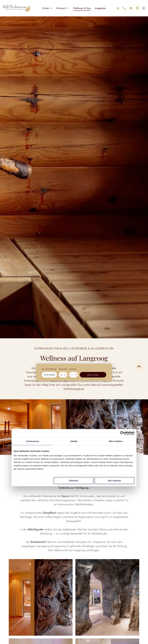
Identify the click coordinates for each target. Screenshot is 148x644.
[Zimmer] (73, 638)
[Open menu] (144, 8)
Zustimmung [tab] (32, 441)
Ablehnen (74, 481)
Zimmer (73, 632)
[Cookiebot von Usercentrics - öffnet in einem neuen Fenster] (122, 434)
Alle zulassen (114, 481)
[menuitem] (47, 8)
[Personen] (63, 638)
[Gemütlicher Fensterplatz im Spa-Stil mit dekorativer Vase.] (107, 598)
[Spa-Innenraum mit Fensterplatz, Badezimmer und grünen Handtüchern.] (41, 598)
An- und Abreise (49, 632)
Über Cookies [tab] (116, 441)
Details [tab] (74, 441)
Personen (63, 632)
